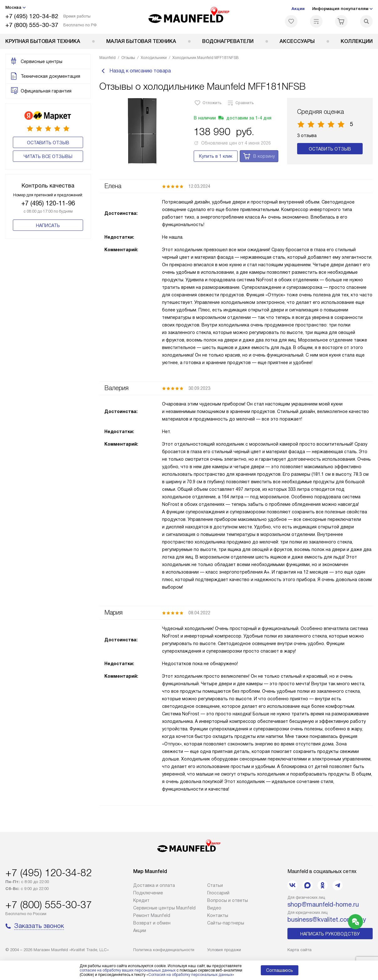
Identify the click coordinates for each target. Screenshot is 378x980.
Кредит (141, 900)
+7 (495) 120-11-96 (48, 203)
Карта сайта (299, 950)
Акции (298, 9)
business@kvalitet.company (327, 919)
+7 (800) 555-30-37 (32, 25)
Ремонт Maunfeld (152, 915)
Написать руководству (330, 934)
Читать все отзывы (48, 156)
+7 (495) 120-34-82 (32, 16)
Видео (214, 908)
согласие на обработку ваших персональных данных (128, 970)
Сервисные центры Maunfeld (164, 908)
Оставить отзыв (48, 143)
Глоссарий (218, 893)
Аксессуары (297, 41)
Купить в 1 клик (216, 160)
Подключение (148, 893)
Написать (48, 225)
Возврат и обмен (152, 923)
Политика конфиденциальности (164, 950)
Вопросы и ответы (228, 900)
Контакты (218, 915)
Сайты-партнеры (226, 923)
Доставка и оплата (154, 885)
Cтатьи (215, 885)
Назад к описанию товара (135, 73)
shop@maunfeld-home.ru (323, 904)
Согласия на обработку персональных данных (190, 975)
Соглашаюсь (280, 970)
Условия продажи (224, 950)
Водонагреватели (228, 41)
